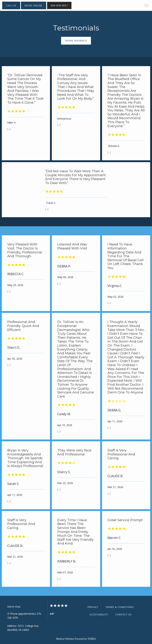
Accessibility (99, 614)
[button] (147, 6)
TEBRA (92, 639)
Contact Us (123, 614)
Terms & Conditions (120, 607)
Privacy (93, 607)
